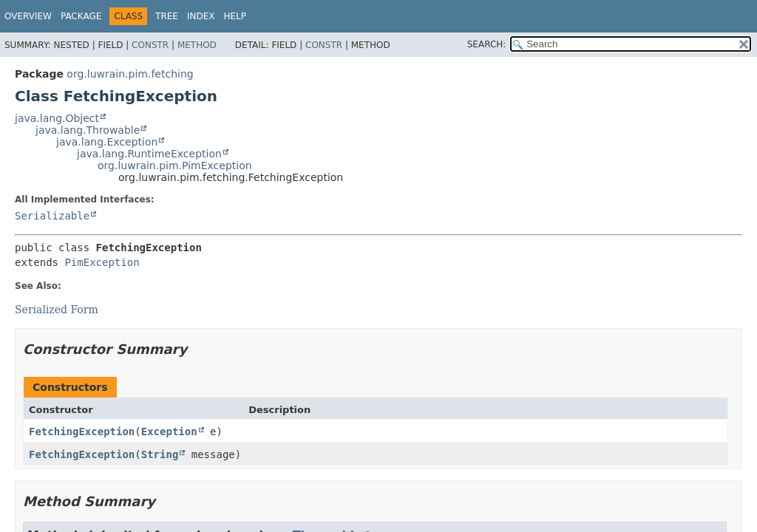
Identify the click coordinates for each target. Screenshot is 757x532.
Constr (150, 45)
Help (235, 16)
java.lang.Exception (107, 142)
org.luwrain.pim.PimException (175, 166)
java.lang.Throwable (88, 130)
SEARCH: (487, 44)
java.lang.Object (57, 118)
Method (197, 45)
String (160, 454)
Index (201, 16)
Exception (169, 432)
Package (81, 16)
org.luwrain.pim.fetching (130, 74)
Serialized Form (57, 310)
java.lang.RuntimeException (149, 154)
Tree (167, 16)
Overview (28, 16)
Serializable (52, 216)
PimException (102, 262)
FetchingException (82, 432)
